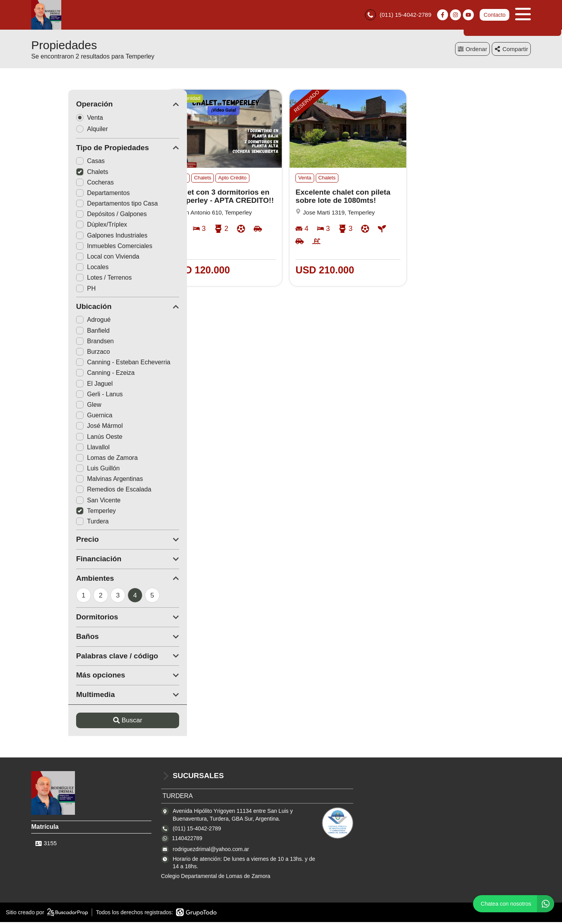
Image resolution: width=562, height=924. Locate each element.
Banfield (56, 332)
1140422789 (187, 840)
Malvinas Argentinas (72, 481)
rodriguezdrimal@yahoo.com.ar (211, 851)
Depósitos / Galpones (74, 216)
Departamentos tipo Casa (80, 205)
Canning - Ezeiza (68, 375)
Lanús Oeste (62, 438)
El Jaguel (57, 385)
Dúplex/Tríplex (65, 226)
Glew (52, 406)
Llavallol (56, 449)
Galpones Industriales (75, 237)
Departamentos (66, 194)
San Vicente (61, 502)
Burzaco (56, 353)
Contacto (494, 16)
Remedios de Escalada (77, 491)
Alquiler (57, 130)
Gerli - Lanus (62, 396)
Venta (55, 119)
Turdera (55, 523)
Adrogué (56, 322)
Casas (53, 163)
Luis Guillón (61, 470)
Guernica (57, 417)
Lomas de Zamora (70, 459)
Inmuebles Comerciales (77, 247)
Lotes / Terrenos (67, 279)
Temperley (59, 512)
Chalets (55, 173)
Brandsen (58, 343)
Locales (55, 269)
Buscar (91, 722)
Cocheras (58, 184)
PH (49, 290)
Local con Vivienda (71, 258)
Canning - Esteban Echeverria (86, 364)
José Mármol (62, 428)
